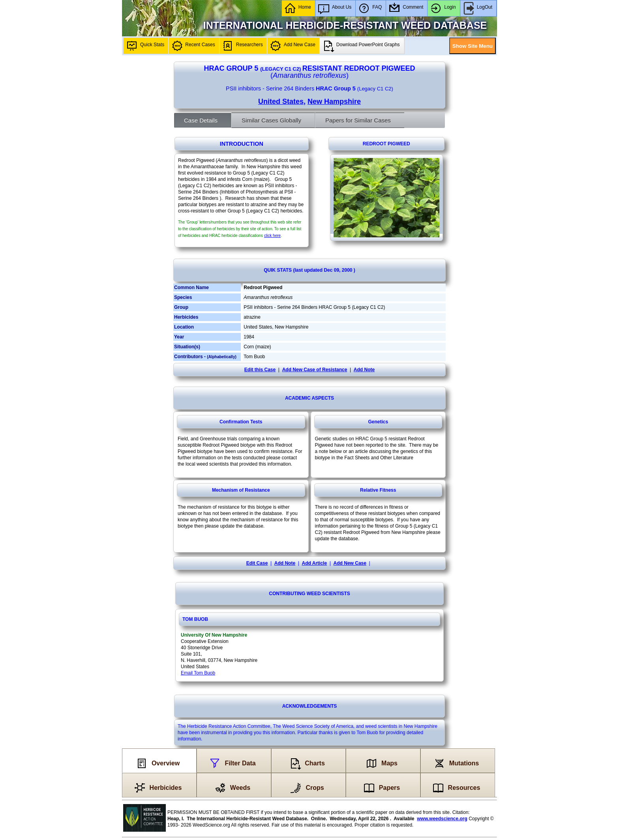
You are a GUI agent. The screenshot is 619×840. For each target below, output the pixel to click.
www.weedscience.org (442, 819)
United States (281, 101)
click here (272, 236)
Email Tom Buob (198, 673)
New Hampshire (334, 101)
